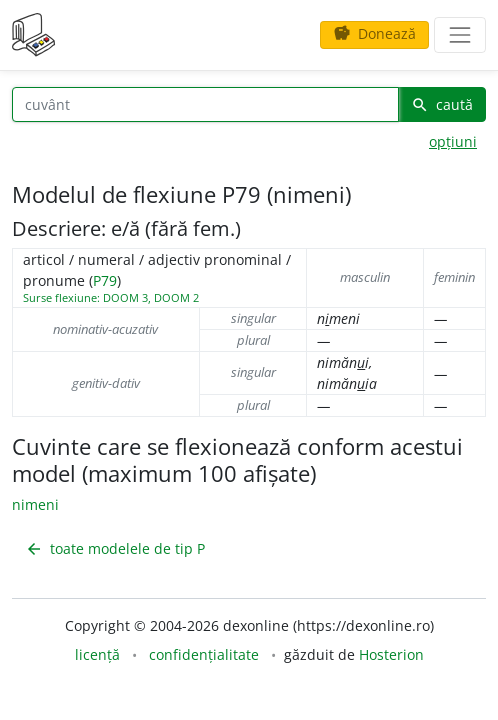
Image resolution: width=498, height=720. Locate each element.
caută (442, 104)
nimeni (35, 504)
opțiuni (453, 141)
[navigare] (460, 35)
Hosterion (391, 654)
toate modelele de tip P (115, 548)
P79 (105, 280)
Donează (374, 33)
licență (97, 654)
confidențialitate (204, 654)
